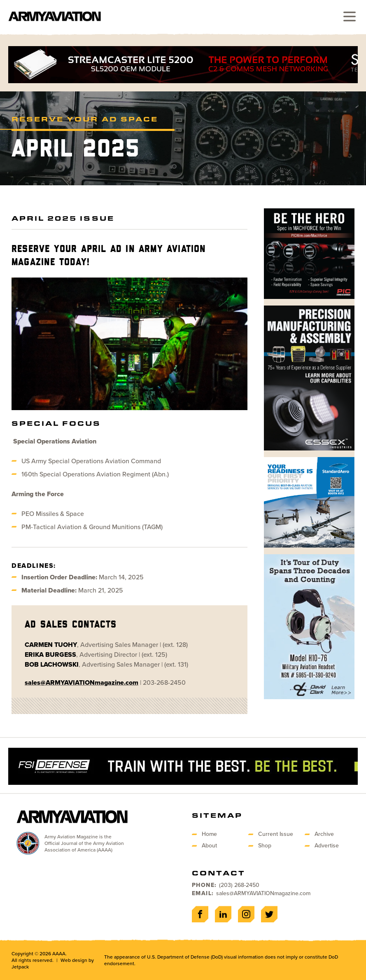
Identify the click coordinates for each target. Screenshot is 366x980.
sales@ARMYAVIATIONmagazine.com (263, 893)
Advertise (327, 846)
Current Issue (276, 834)
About (209, 846)
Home (209, 834)
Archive (324, 834)
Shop (265, 846)
